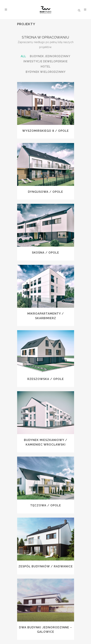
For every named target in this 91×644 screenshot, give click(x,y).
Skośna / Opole (45, 253)
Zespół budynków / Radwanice (46, 566)
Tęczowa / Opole (46, 505)
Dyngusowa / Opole (45, 192)
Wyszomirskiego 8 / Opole (45, 131)
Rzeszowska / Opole (46, 379)
